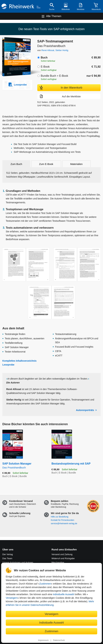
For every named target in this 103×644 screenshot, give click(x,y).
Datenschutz (59, 640)
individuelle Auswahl (63, 594)
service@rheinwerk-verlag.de (64, 524)
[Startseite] (21, 6)
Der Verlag (8, 554)
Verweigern (12, 598)
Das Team (7, 558)
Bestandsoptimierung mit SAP (71, 464)
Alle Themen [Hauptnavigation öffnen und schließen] (54, 16)
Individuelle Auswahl (52, 623)
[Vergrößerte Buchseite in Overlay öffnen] (26, 264)
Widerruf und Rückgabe (63, 558)
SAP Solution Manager (24, 466)
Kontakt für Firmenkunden (63, 520)
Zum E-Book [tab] (46, 164)
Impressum (43, 640)
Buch (44, 58)
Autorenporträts (85, 410)
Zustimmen (45, 584)
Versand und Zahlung (62, 554)
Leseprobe (8, 365)
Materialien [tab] (76, 164)
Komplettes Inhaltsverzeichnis (19, 361)
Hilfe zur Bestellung (60, 517)
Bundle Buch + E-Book (54, 76)
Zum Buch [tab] (16, 164)
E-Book (45, 67)
